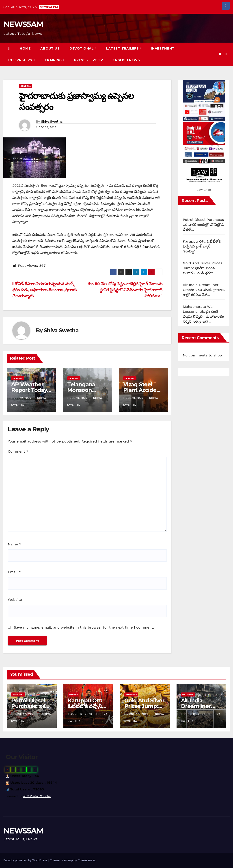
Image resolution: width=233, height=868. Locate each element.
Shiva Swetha (52, 122)
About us (50, 48)
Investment (163, 48)
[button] (220, 54)
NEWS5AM (23, 24)
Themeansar (87, 860)
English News (126, 60)
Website (15, 600)
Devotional (82, 48)
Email (14, 572)
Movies (74, 694)
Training (54, 60)
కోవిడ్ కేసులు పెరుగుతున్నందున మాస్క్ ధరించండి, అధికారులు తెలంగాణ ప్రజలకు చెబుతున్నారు (44, 290)
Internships (21, 60)
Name (15, 544)
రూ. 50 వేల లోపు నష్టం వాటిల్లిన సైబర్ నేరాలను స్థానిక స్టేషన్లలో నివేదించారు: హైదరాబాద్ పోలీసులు (125, 290)
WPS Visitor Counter (37, 796)
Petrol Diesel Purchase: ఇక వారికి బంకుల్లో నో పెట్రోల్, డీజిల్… (203, 225)
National (18, 694)
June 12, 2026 (25, 714)
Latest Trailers (123, 48)
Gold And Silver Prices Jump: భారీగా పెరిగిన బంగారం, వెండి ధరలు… (203, 268)
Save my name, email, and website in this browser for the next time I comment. (84, 627)
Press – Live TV (89, 60)
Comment (18, 451)
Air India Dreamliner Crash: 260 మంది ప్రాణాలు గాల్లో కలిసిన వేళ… (204, 290)
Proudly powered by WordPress (26, 860)
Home (25, 48)
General (26, 86)
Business (131, 694)
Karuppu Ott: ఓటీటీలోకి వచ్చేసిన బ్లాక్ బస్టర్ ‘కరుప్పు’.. (202, 246)
